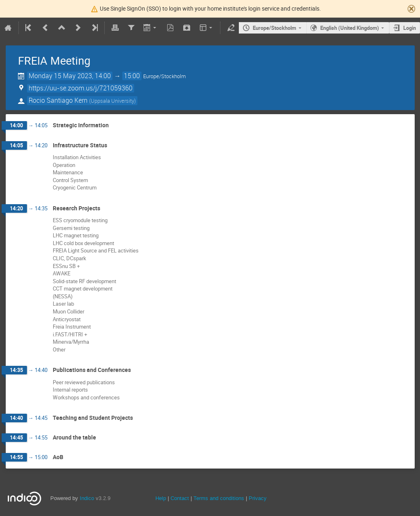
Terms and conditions (219, 498)
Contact (180, 498)
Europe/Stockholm (274, 28)
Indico (87, 498)
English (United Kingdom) (350, 28)
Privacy (258, 498)
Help (161, 498)
